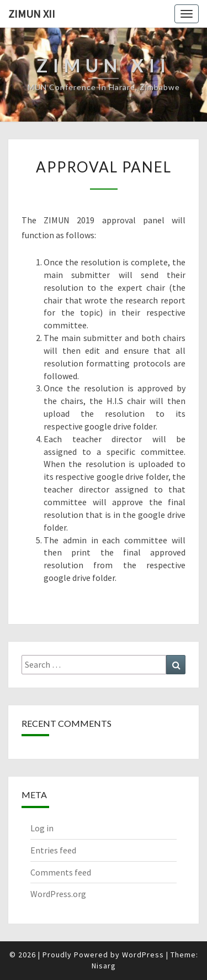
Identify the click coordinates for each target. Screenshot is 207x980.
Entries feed (53, 850)
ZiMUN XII (32, 14)
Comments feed (61, 872)
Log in (42, 828)
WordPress (143, 955)
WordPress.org (58, 894)
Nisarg (104, 966)
